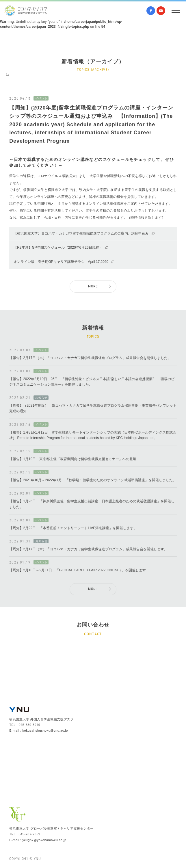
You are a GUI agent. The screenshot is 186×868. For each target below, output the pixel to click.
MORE (93, 287)
